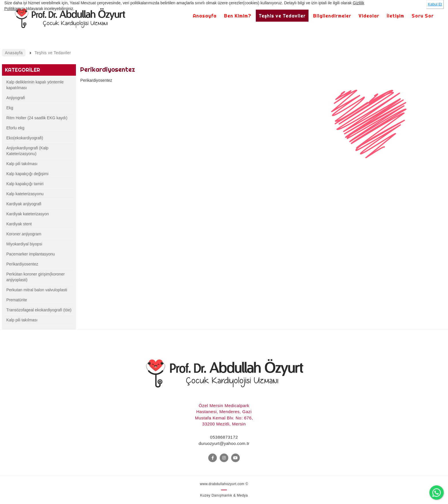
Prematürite (17, 300)
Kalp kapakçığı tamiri (25, 184)
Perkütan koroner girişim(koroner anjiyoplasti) (36, 277)
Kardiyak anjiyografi (24, 204)
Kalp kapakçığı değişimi (27, 174)
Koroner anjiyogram (24, 234)
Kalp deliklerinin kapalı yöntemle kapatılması (35, 85)
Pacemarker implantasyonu (31, 254)
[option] (369, 130)
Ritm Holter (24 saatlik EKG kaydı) (37, 118)
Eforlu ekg (15, 128)
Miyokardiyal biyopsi (24, 244)
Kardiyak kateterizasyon (28, 214)
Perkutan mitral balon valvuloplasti (37, 290)
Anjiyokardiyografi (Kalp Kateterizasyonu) (27, 151)
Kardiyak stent (19, 224)
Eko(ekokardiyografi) (25, 138)
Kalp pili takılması (22, 164)
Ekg (10, 108)
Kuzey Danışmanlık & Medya (224, 495)
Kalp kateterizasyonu (25, 194)
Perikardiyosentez (22, 264)
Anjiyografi (16, 98)
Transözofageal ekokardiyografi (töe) (39, 310)
